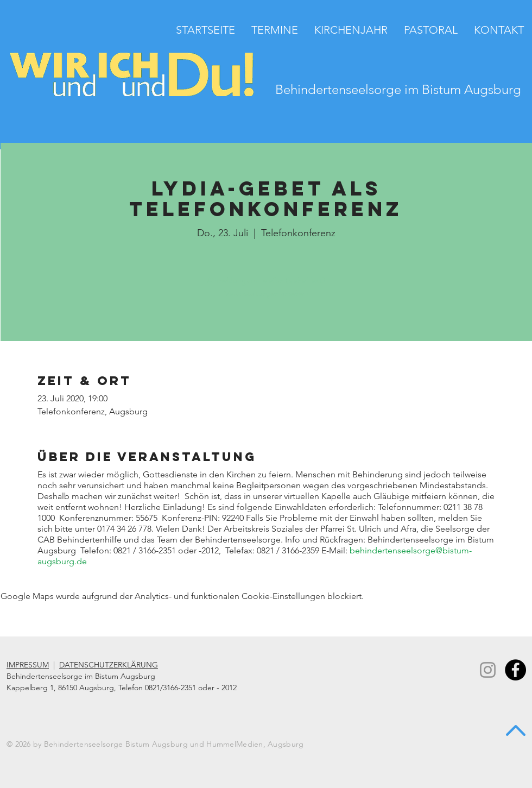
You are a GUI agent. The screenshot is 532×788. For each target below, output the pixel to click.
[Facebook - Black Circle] (515, 670)
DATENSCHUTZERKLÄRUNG (109, 665)
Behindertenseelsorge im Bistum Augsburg (398, 89)
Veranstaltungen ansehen (266, 293)
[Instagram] (488, 670)
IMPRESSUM (28, 665)
